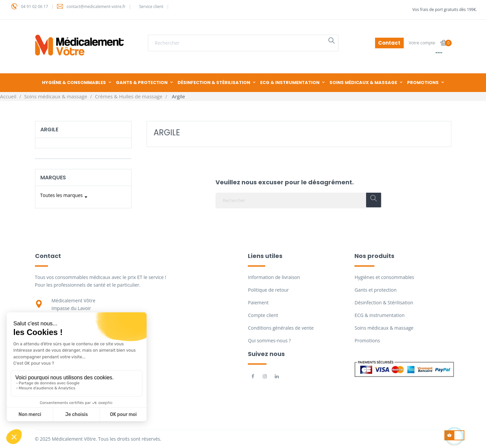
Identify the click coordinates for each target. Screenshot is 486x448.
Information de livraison (274, 277)
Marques (53, 177)
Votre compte (422, 43)
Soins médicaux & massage (384, 328)
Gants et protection (375, 290)
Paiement (258, 302)
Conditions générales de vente (281, 328)
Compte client (263, 315)
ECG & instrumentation (379, 315)
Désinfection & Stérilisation (384, 302)
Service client (151, 6)
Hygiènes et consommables (384, 277)
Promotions (367, 340)
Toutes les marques (65, 197)
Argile (49, 129)
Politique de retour (268, 290)
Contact (389, 43)
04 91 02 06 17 (34, 6)
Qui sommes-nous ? (269, 340)
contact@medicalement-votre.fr (96, 6)
